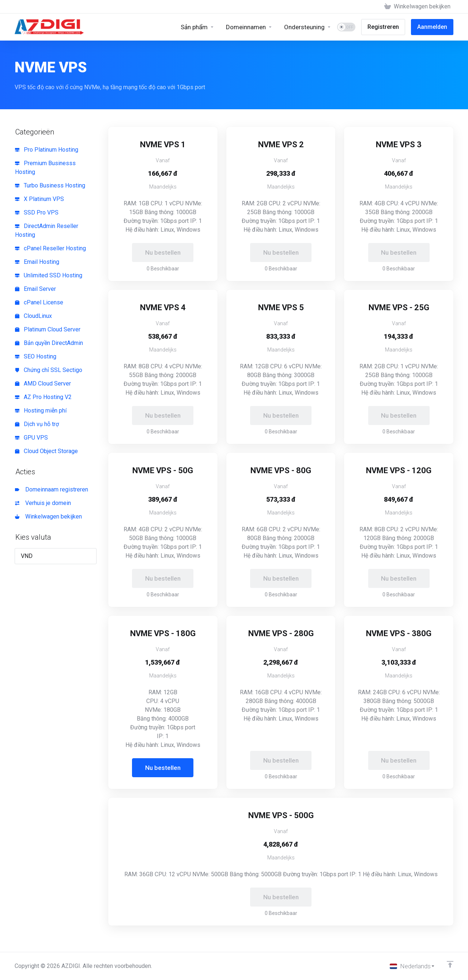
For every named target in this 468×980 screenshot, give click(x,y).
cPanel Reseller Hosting (50, 248)
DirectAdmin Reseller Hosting (47, 230)
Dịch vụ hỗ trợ (37, 424)
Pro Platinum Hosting (47, 150)
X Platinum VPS (39, 199)
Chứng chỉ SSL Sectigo (49, 370)
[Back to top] (450, 964)
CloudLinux (33, 316)
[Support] (308, 27)
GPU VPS (31, 438)
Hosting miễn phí (41, 411)
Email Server (35, 289)
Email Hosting (37, 262)
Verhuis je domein (43, 503)
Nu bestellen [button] (163, 768)
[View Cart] (417, 7)
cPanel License (39, 302)
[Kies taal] (412, 966)
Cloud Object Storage (46, 451)
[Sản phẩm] (197, 27)
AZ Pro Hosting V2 (43, 397)
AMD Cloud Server (43, 383)
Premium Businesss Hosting (45, 168)
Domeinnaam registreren (52, 489)
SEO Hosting (36, 356)
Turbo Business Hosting (50, 185)
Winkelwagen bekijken (48, 516)
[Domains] (249, 27)
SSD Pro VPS (37, 212)
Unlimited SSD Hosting (49, 275)
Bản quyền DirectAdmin (49, 343)
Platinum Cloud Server (48, 329)
